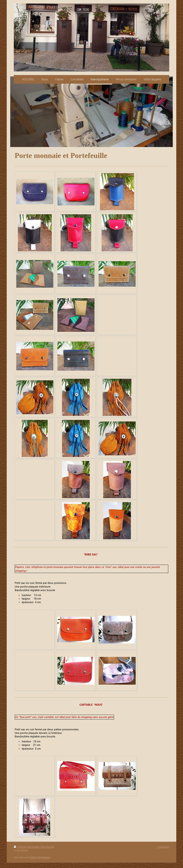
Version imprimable (27, 847)
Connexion (163, 847)
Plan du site (47, 847)
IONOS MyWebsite (40, 857)
